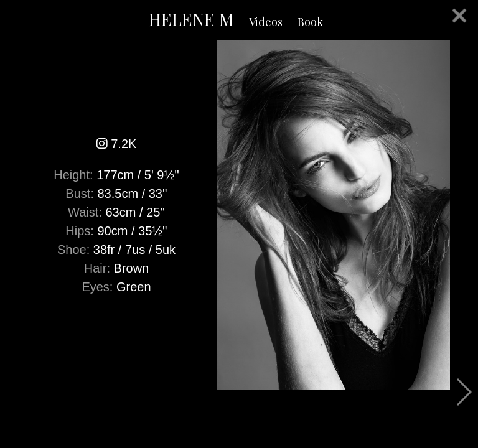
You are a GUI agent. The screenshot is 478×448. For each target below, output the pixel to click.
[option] (239, 215)
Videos (266, 22)
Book (310, 22)
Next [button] (463, 392)
